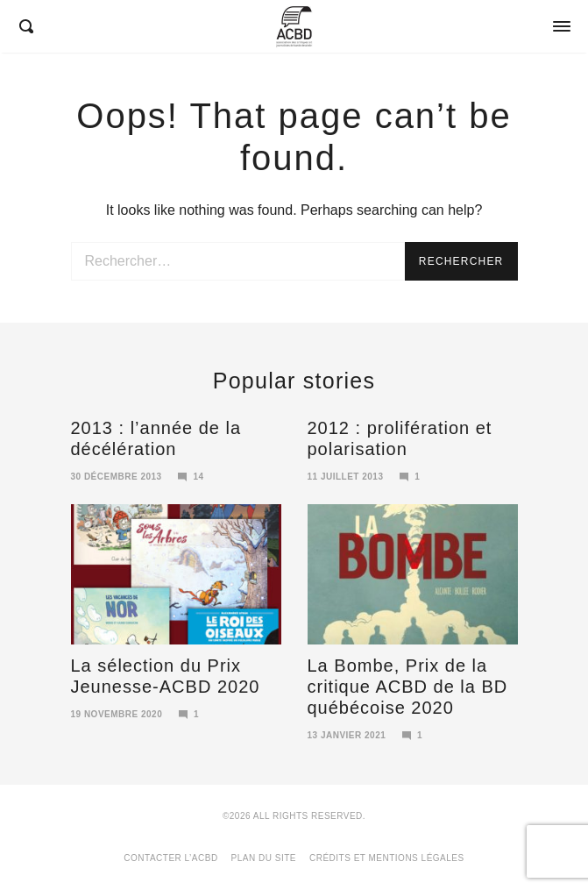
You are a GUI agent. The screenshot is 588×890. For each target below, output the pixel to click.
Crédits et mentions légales (387, 858)
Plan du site (264, 858)
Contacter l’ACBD (170, 858)
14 (191, 477)
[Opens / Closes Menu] (562, 26)
